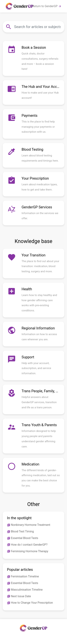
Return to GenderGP (47, 6)
